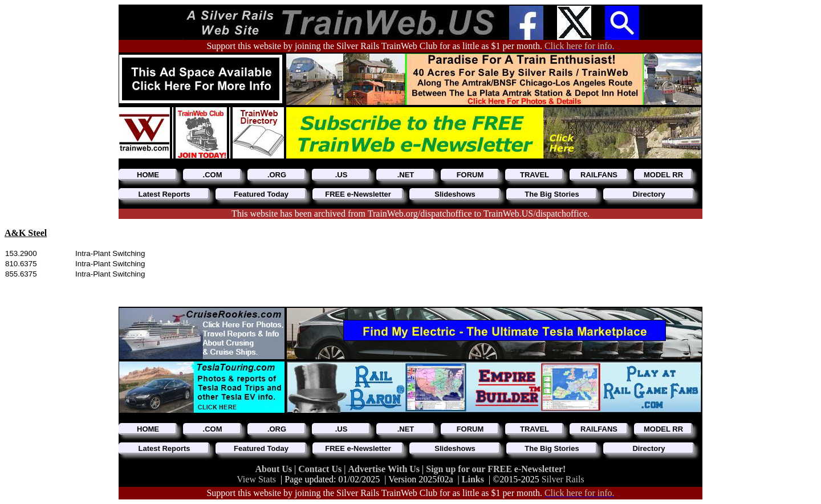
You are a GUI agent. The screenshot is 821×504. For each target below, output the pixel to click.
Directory (649, 194)
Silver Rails (563, 479)
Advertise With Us (385, 469)
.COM (213, 175)
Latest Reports (164, 194)
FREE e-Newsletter (358, 194)
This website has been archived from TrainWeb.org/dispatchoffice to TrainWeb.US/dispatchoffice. (410, 214)
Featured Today (261, 194)
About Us (275, 469)
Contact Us (321, 469)
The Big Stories (552, 194)
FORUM (470, 175)
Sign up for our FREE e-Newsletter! (496, 469)
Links (473, 479)
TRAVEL (535, 175)
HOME (148, 175)
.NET (406, 175)
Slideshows (455, 194)
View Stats (256, 479)
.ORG (277, 175)
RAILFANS (599, 175)
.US (342, 175)
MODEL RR (663, 175)
